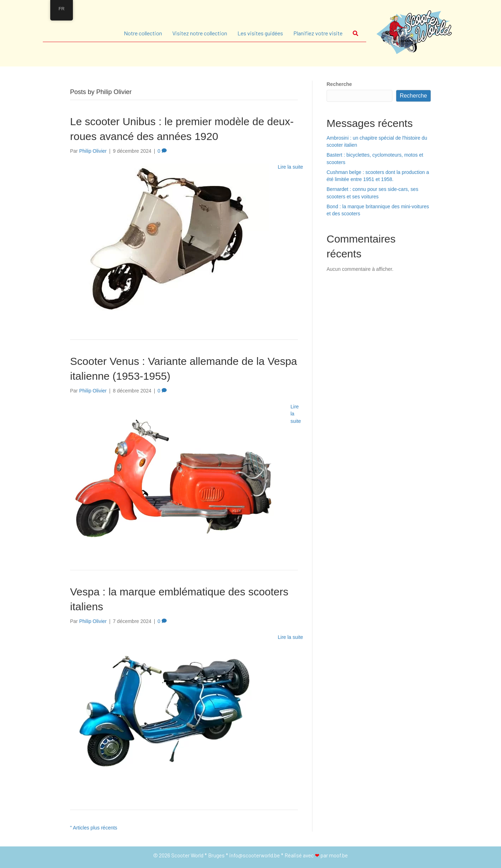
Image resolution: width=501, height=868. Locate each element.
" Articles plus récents (94, 828)
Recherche (339, 84)
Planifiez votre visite (318, 33)
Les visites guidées (260, 33)
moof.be (338, 855)
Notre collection (143, 33)
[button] (357, 33)
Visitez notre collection (200, 33)
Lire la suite (290, 167)
